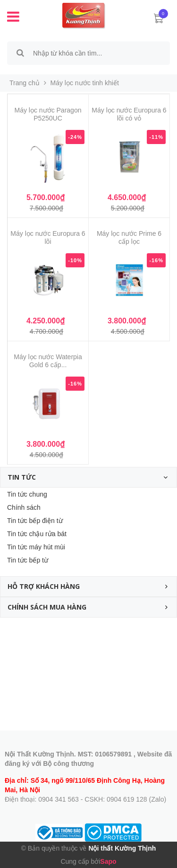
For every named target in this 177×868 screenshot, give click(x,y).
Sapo (108, 861)
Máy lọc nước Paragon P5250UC (48, 114)
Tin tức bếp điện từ (35, 521)
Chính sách (24, 507)
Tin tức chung (27, 494)
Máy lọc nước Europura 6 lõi (48, 237)
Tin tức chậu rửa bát (37, 534)
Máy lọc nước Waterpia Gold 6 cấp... (48, 361)
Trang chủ (25, 83)
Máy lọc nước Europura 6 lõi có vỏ (129, 114)
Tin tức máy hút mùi (36, 547)
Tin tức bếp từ (28, 560)
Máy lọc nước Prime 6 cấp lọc (129, 237)
